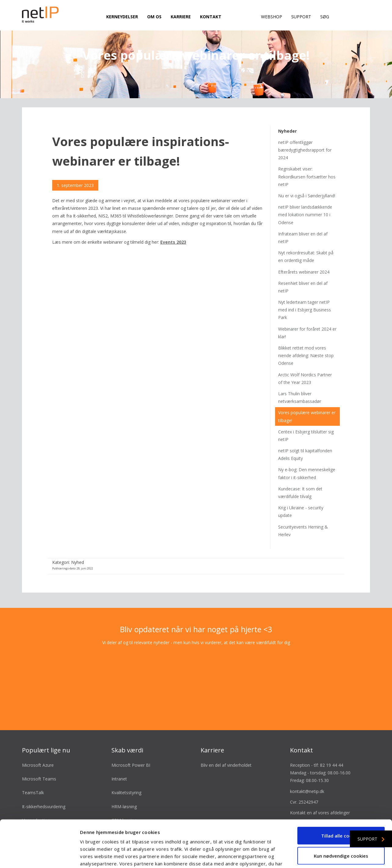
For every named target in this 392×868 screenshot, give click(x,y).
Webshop (272, 17)
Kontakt (211, 17)
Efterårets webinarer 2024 (304, 260)
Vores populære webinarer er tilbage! (307, 405)
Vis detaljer (327, 856)
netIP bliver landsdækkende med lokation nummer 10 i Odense (305, 203)
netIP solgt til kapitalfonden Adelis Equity (305, 443)
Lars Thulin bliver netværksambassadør (300, 386)
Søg (325, 17)
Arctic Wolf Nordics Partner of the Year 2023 (305, 367)
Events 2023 (173, 230)
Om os (154, 17)
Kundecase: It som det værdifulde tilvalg (300, 481)
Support (301, 17)
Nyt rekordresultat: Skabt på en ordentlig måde (306, 245)
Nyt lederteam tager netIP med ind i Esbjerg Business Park (305, 298)
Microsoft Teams (39, 768)
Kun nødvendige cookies (341, 809)
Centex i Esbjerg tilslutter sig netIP (306, 424)
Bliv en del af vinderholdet (226, 753)
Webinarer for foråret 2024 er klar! (307, 321)
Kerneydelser (122, 17)
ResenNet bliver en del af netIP (303, 275)
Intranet (119, 768)
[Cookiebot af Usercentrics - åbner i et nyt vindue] (40, 856)
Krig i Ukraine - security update (301, 500)
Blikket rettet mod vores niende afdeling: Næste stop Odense (306, 344)
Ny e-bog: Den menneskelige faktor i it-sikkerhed (307, 462)
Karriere (181, 17)
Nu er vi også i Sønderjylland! (307, 184)
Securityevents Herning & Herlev (303, 519)
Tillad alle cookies (341, 789)
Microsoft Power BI (131, 753)
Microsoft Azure (38, 753)
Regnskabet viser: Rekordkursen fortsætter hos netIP (307, 165)
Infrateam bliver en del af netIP (303, 226)
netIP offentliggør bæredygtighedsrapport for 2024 (305, 138)
